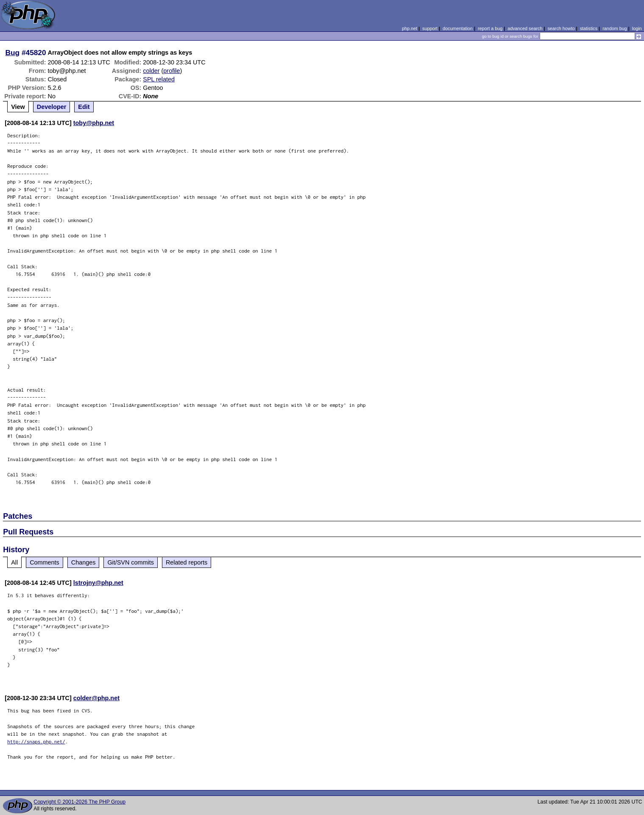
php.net (410, 28)
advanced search (525, 28)
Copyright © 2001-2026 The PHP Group (79, 802)
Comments (45, 562)
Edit (84, 107)
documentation (458, 28)
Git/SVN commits (131, 562)
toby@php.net (94, 123)
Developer (52, 107)
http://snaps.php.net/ (36, 741)
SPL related (159, 79)
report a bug (490, 28)
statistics (589, 28)
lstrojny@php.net (98, 583)
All (14, 562)
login (637, 28)
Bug (13, 53)
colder (151, 71)
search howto (561, 28)
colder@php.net (96, 698)
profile (171, 71)
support (430, 28)
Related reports (187, 562)
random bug (615, 28)
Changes (84, 562)
